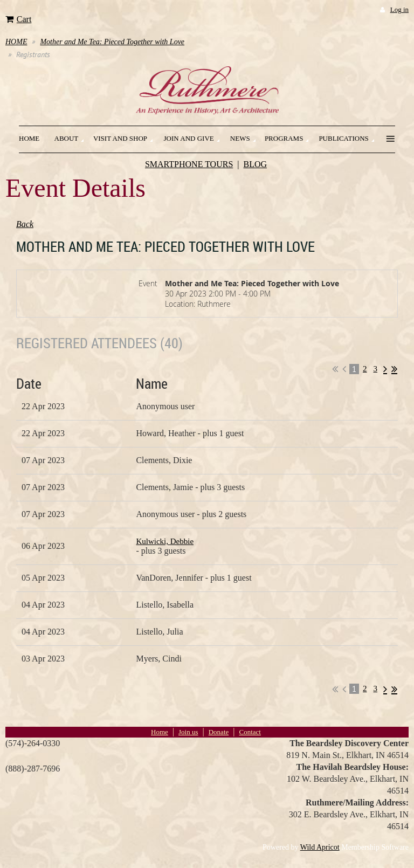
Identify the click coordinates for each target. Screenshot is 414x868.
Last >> (394, 369)
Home (160, 732)
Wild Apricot (320, 847)
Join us (188, 732)
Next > (385, 369)
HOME (16, 42)
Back (25, 224)
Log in (399, 9)
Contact (250, 732)
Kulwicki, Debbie (165, 541)
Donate (219, 732)
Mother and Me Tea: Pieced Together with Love (112, 42)
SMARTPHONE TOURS (189, 164)
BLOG (256, 164)
